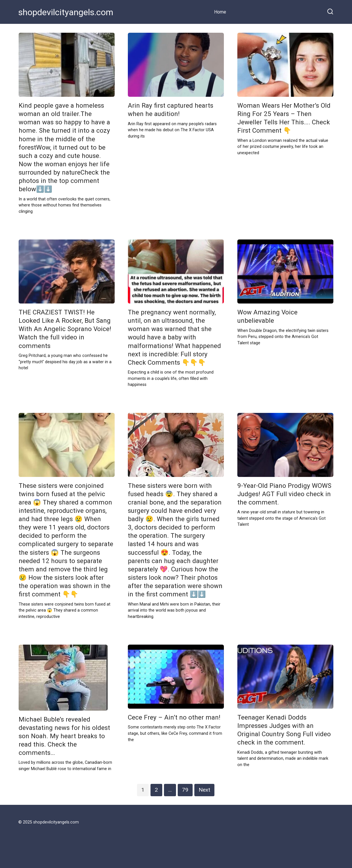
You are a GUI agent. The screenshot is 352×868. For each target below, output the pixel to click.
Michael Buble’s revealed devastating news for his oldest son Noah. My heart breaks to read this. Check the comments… (64, 736)
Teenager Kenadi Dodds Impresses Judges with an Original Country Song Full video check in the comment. (284, 730)
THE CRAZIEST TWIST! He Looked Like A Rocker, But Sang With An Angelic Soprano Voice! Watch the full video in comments (65, 329)
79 (185, 790)
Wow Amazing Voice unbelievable (267, 316)
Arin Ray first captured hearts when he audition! (171, 110)
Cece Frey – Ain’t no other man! (174, 717)
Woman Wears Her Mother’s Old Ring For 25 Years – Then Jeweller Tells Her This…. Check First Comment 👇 (284, 118)
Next (204, 790)
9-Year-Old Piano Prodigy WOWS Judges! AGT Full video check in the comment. (284, 494)
